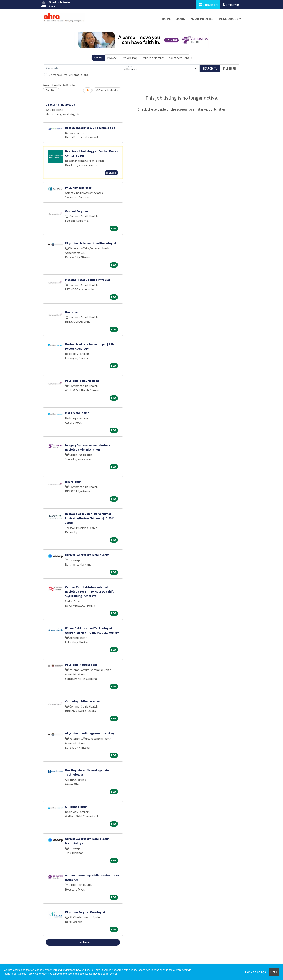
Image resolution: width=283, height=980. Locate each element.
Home (167, 19)
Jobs (181, 19)
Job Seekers (208, 5)
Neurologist (73, 482)
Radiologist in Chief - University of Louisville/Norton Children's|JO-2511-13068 (90, 518)
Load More (83, 942)
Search (98, 58)
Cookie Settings (255, 972)
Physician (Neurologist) (81, 665)
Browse (112, 58)
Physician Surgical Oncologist (85, 912)
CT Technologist (76, 807)
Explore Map (130, 58)
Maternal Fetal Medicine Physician (88, 280)
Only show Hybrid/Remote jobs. (69, 75)
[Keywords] (83, 68)
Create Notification (107, 90)
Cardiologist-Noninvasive (82, 701)
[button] (229, 68)
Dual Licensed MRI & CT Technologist (90, 128)
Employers (231, 5)
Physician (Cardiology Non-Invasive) (90, 733)
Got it (274, 972)
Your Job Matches (153, 58)
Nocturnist (72, 312)
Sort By (50, 90)
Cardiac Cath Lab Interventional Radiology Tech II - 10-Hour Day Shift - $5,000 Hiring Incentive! (90, 591)
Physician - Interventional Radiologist (91, 243)
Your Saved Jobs (179, 58)
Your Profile (202, 19)
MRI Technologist (77, 413)
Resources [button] (229, 19)
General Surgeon (76, 211)
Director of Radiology (60, 104)
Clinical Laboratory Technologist (87, 555)
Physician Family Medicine (82, 381)
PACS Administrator (78, 188)
